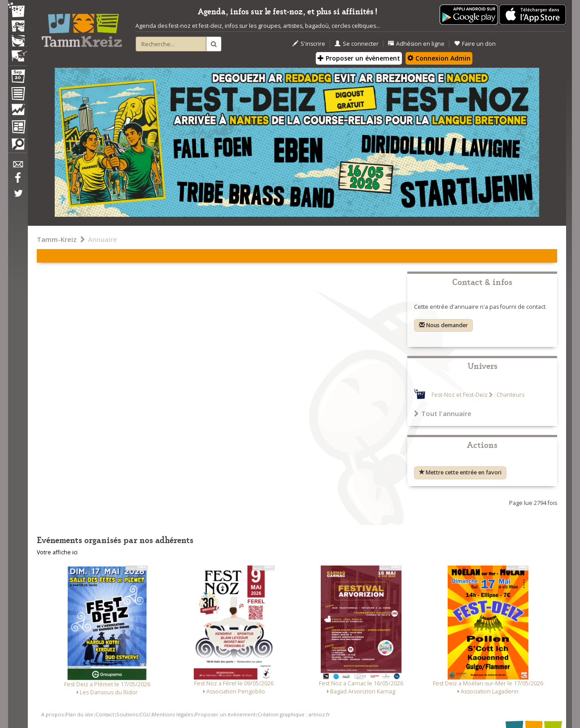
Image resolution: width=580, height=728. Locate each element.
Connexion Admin (439, 58)
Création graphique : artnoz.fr (294, 714)
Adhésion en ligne (416, 44)
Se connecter (357, 44)
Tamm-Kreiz (57, 239)
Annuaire (102, 239)
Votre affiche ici (57, 552)
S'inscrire (309, 44)
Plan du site (79, 714)
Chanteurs (510, 395)
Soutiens (127, 714)
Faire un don (475, 44)
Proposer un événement (225, 714)
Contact (105, 714)
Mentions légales (172, 714)
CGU (145, 714)
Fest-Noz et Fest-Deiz (460, 395)
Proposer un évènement (359, 58)
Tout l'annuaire (443, 413)
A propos (52, 714)
